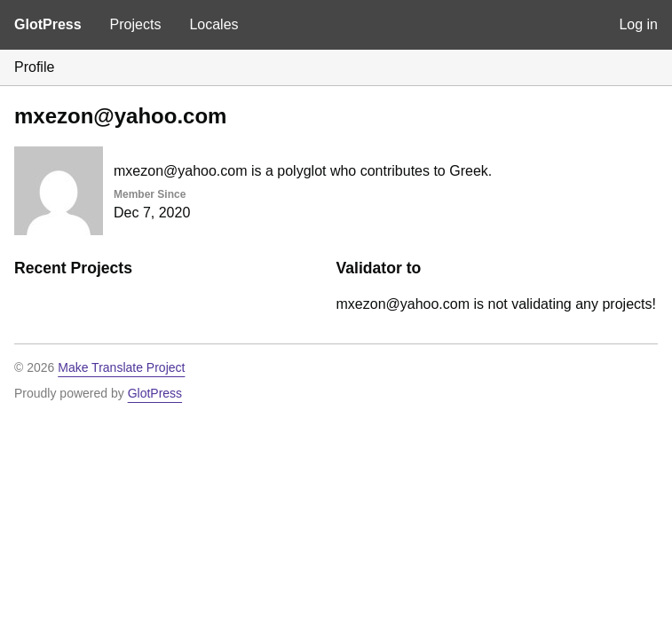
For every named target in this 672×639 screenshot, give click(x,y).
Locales (213, 24)
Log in (638, 24)
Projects (136, 24)
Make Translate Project (121, 367)
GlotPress (48, 24)
